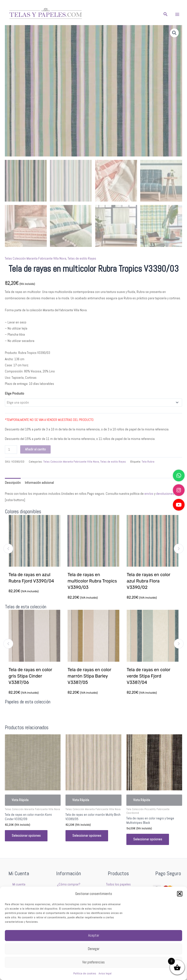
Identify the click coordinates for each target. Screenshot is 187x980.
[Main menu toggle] (177, 14)
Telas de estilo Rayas (82, 258)
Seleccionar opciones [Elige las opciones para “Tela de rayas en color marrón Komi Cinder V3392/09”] (26, 836)
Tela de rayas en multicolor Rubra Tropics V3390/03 (92, 581)
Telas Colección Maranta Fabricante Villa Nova (36, 258)
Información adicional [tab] (39, 483)
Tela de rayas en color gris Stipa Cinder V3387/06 (31, 676)
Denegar (94, 949)
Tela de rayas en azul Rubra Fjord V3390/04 (32, 578)
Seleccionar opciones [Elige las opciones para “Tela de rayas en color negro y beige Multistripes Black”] (148, 839)
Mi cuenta (19, 884)
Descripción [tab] (13, 483)
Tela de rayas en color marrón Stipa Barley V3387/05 (90, 676)
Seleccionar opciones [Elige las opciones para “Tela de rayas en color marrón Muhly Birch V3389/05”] (87, 836)
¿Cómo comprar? (69, 884)
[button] (180, 894)
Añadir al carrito (35, 449)
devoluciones (165, 494)
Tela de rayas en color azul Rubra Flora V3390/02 (149, 581)
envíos (149, 494)
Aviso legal (105, 973)
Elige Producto (14, 393)
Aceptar (94, 935)
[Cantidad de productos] (11, 450)
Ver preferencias (93, 962)
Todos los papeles (118, 884)
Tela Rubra (148, 462)
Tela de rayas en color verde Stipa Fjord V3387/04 (149, 676)
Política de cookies (85, 973)
